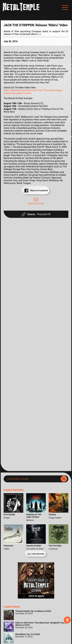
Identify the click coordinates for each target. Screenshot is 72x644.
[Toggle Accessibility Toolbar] (67, 620)
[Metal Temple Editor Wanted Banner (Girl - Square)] (36, 598)
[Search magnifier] (64, 479)
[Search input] (33, 479)
